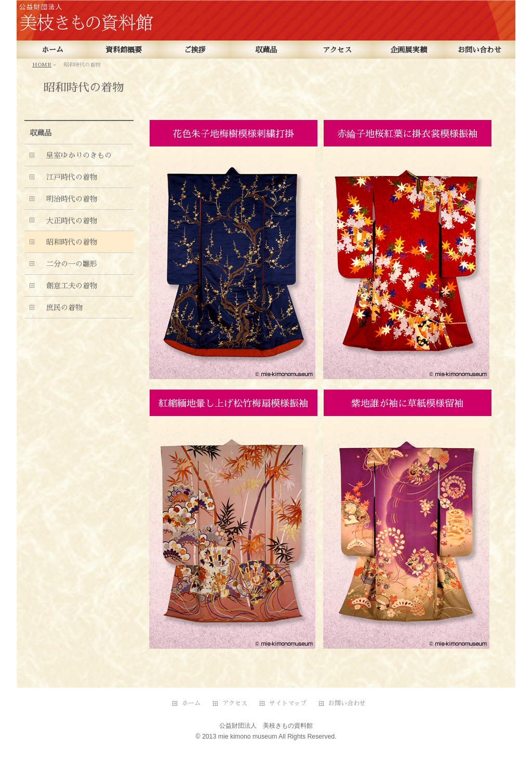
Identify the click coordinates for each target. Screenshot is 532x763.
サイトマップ (288, 703)
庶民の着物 (61, 307)
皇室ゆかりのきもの (75, 155)
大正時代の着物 (68, 221)
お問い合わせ (347, 703)
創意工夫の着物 (68, 286)
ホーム (191, 703)
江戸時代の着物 (68, 177)
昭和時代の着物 (68, 242)
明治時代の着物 (68, 199)
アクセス (235, 703)
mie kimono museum (248, 737)
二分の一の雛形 (68, 264)
